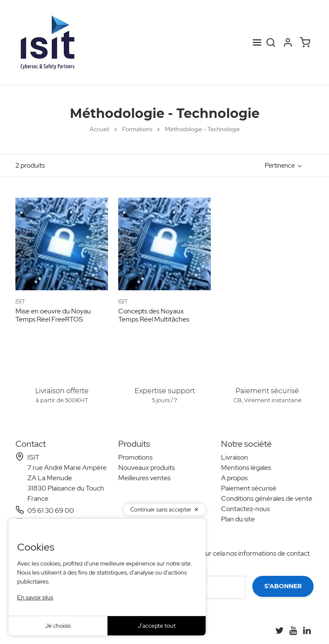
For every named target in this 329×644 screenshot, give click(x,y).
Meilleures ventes (144, 478)
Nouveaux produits (147, 468)
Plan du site (238, 519)
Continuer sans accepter (161, 510)
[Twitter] (279, 630)
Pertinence (280, 166)
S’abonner (283, 586)
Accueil (99, 129)
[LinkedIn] (307, 630)
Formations (137, 129)
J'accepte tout (157, 626)
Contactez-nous (245, 509)
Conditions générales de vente (267, 498)
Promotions (135, 457)
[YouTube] (293, 630)
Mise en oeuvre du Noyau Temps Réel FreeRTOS (53, 315)
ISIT (20, 301)
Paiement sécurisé (249, 488)
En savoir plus (35, 597)
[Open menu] (257, 43)
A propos (234, 478)
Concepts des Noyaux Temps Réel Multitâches (154, 315)
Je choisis (58, 626)
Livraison (235, 457)
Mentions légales (246, 468)
